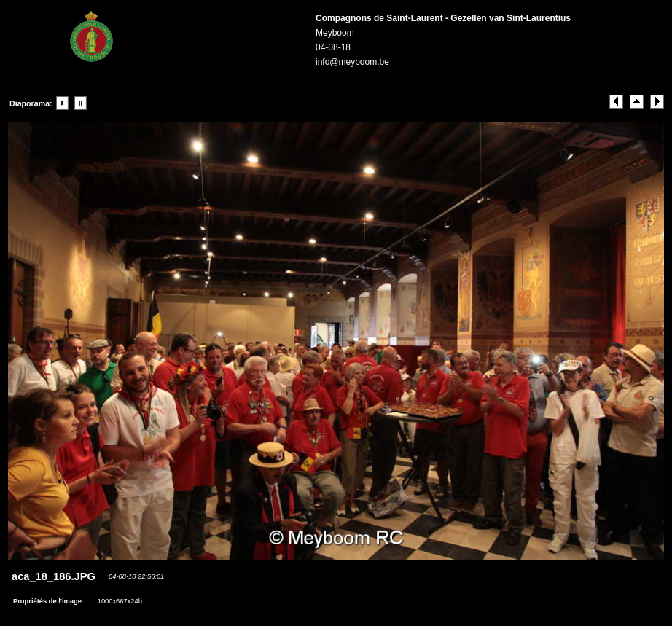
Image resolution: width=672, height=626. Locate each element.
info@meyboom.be (352, 62)
